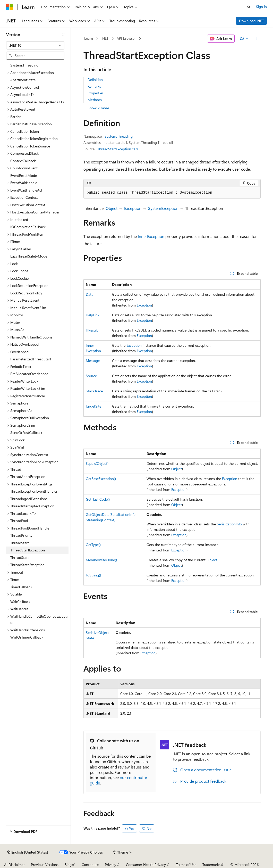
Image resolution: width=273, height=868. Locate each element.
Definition (95, 80)
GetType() (93, 545)
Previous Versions (45, 865)
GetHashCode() (98, 499)
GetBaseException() (101, 479)
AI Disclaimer (14, 865)
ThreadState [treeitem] (20, 557)
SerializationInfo (229, 524)
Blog (68, 865)
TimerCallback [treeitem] (21, 587)
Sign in (261, 7)
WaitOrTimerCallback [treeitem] (27, 637)
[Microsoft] (10, 7)
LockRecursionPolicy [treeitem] (26, 293)
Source (91, 376)
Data (89, 294)
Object (112, 208)
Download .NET (251, 21)
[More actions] (256, 39)
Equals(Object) (97, 463)
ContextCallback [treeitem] (23, 161)
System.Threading (119, 136)
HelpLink (93, 315)
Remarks (94, 86)
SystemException (163, 208)
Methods (95, 100)
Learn (89, 38)
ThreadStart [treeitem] (20, 543)
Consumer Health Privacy (146, 865)
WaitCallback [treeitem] (20, 602)
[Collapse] (63, 35)
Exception (133, 208)
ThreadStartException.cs (116, 149)
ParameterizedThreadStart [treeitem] (31, 359)
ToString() (93, 575)
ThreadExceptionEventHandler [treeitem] (34, 491)
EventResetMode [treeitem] (24, 175)
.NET (105, 38)
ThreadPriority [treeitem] (21, 535)
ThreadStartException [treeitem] (28, 550)
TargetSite (93, 406)
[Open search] (249, 7)
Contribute (90, 865)
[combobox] (35, 45)
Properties (96, 93)
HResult (92, 330)
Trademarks (211, 865)
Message (93, 361)
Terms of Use (186, 865)
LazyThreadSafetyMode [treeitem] (29, 256)
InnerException (151, 236)
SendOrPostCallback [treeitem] (26, 432)
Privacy (110, 865)
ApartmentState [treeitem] (23, 80)
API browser (126, 38)
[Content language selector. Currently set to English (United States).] (28, 852)
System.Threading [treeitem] (24, 65)
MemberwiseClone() (101, 560)
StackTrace (94, 391)
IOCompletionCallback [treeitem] (28, 227)
